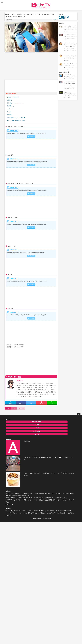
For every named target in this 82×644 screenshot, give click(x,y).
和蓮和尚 (11, 114)
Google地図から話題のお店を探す (17, 120)
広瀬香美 (10, 99)
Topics (56, 20)
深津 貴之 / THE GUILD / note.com (16, 102)
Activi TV (20, 380)
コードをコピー (32, 136)
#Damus (54, 171)
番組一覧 (16, 427)
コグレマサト (11, 108)
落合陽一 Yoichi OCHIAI (14, 96)
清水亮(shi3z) (11, 105)
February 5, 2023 (47, 174)
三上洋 (10, 111)
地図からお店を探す (16, 421)
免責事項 (16, 433)
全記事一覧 (39, 420)
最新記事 (16, 424)
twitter (16, 88)
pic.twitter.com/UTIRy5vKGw (25, 262)
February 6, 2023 (35, 146)
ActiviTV (37, 474)
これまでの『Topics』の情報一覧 (17, 117)
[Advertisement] (19, 66)
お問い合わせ (16, 430)
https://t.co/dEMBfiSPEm (15, 332)
